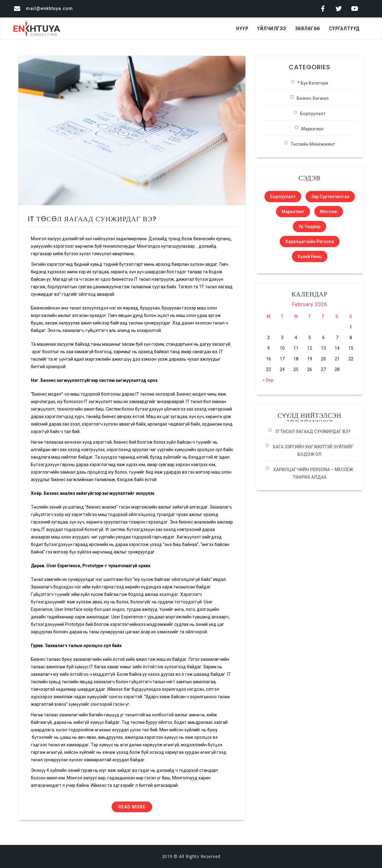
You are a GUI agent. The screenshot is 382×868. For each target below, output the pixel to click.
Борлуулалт (313, 114)
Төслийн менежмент (313, 144)
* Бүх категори (313, 83)
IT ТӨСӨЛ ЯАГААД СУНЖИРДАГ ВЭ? (92, 219)
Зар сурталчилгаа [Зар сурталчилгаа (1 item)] (330, 197)
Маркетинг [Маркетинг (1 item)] (293, 212)
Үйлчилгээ (272, 29)
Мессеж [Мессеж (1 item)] (329, 212)
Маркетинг (313, 129)
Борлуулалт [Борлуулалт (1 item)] (283, 197)
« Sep (268, 380)
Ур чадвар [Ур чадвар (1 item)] (309, 227)
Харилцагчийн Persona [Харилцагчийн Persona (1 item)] (310, 241)
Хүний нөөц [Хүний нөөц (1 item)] (310, 256)
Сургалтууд (344, 29)
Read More (132, 807)
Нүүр (242, 29)
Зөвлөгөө (308, 29)
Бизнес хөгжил (313, 98)
